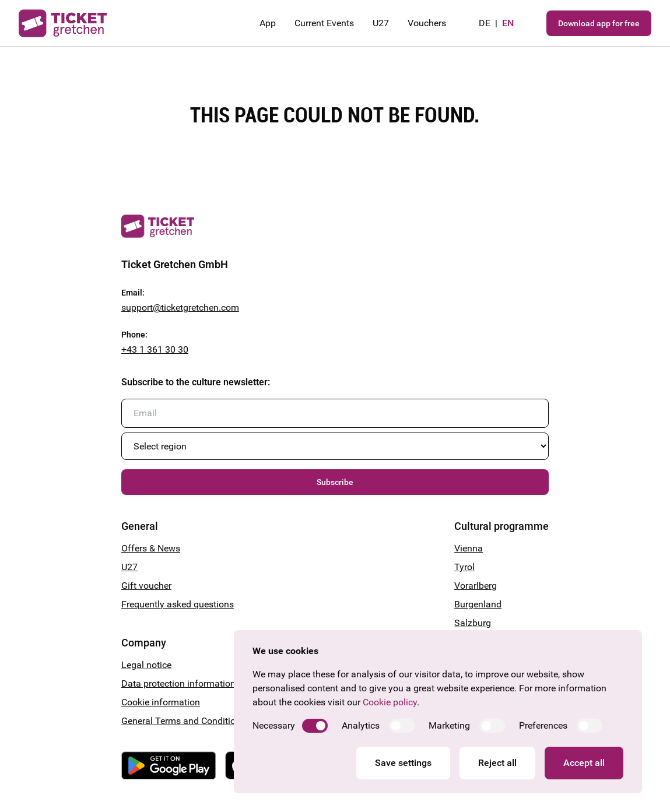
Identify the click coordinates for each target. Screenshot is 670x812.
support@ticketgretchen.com (180, 307)
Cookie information (161, 702)
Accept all (584, 763)
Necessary (274, 725)
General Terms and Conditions (183, 721)
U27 (381, 23)
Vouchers (427, 23)
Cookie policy (390, 702)
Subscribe (335, 482)
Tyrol (464, 567)
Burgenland (478, 604)
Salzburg (473, 623)
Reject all (497, 763)
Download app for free (599, 23)
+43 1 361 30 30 (155, 349)
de (485, 23)
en (508, 23)
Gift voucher (146, 586)
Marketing (449, 725)
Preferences (543, 725)
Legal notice (146, 665)
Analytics (361, 725)
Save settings (403, 763)
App (268, 23)
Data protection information (178, 683)
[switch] (315, 726)
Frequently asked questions (178, 604)
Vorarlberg (476, 586)
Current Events (324, 23)
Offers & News (151, 548)
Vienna (469, 548)
